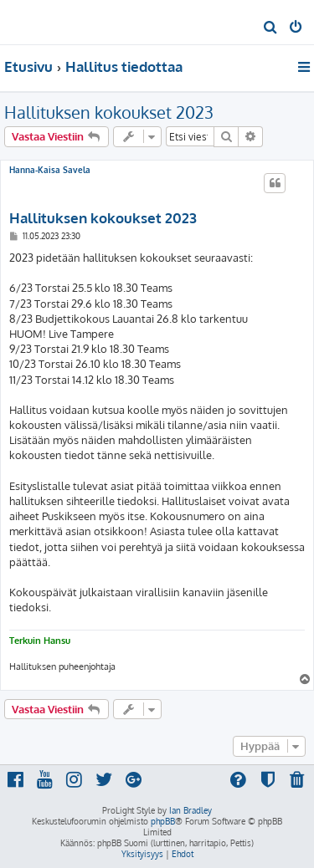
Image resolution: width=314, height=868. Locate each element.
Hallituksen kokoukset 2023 (109, 112)
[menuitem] (271, 28)
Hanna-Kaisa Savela (50, 170)
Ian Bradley (190, 810)
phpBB (163, 821)
